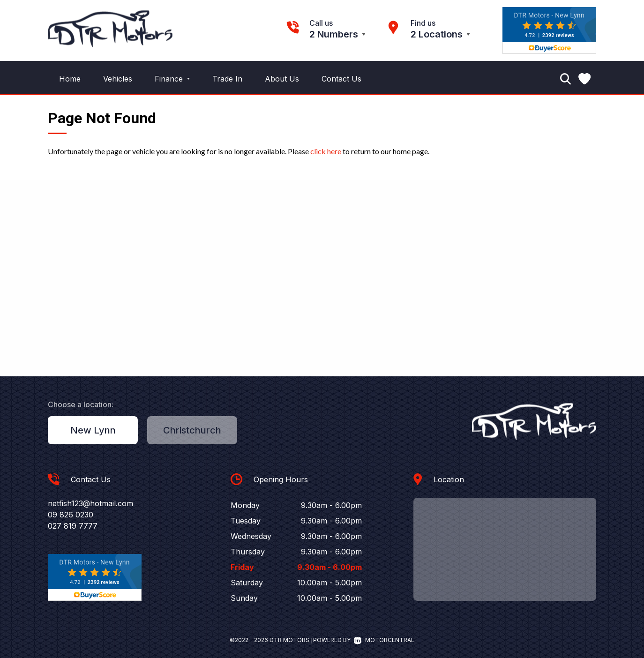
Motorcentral (384, 640)
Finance (172, 79)
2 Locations (437, 34)
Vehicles (118, 79)
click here (326, 151)
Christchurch (192, 430)
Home (70, 79)
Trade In (227, 79)
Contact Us (341, 79)
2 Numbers (334, 34)
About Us (282, 79)
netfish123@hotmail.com (90, 503)
